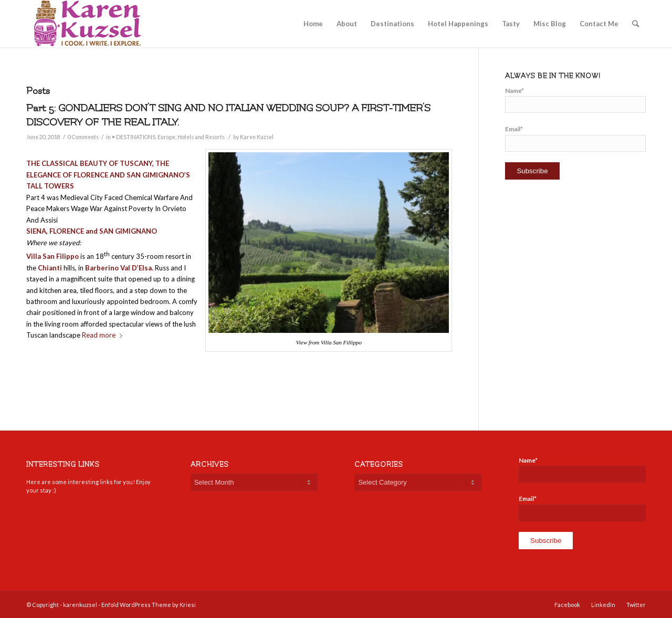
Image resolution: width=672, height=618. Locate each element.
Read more (104, 335)
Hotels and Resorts (201, 137)
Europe (166, 137)
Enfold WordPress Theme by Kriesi (149, 605)
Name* (575, 100)
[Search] (636, 24)
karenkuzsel (80, 605)
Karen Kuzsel (257, 137)
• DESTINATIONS (134, 137)
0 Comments (83, 137)
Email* (575, 138)
